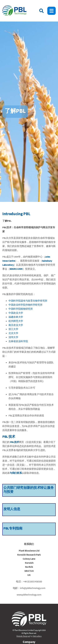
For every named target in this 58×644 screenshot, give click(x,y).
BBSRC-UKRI (16, 269)
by (29, 636)
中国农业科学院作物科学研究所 (26, 305)
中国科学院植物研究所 (21, 309)
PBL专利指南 (13, 528)
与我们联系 (16, 473)
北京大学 (13, 333)
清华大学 (13, 337)
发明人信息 (12, 509)
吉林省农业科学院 (18, 341)
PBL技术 (15, 442)
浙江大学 (13, 329)
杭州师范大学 (16, 321)
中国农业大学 (16, 313)
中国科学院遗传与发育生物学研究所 (28, 301)
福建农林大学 (16, 317)
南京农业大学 (16, 325)
